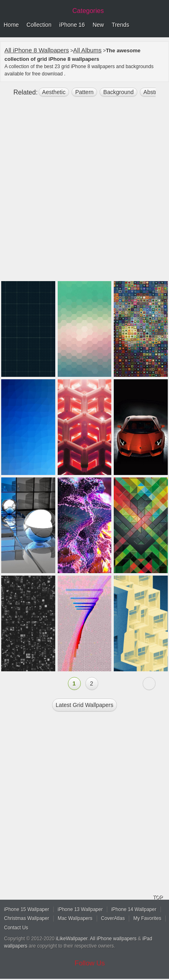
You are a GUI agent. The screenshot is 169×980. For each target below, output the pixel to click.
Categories (88, 11)
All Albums (87, 50)
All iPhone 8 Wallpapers (37, 50)
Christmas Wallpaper (27, 918)
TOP (158, 897)
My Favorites (147, 918)
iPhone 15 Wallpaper (27, 909)
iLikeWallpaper (72, 939)
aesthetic (54, 92)
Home (11, 25)
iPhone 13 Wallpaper (80, 909)
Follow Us (90, 963)
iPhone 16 (72, 25)
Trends (120, 25)
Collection (39, 25)
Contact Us (16, 928)
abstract (154, 92)
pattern (84, 92)
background (118, 92)
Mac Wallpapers (75, 918)
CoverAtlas (113, 918)
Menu (161, 25)
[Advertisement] (84, 192)
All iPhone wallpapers (113, 939)
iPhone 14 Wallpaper (134, 909)
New (98, 25)
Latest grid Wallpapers (84, 705)
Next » (149, 683)
